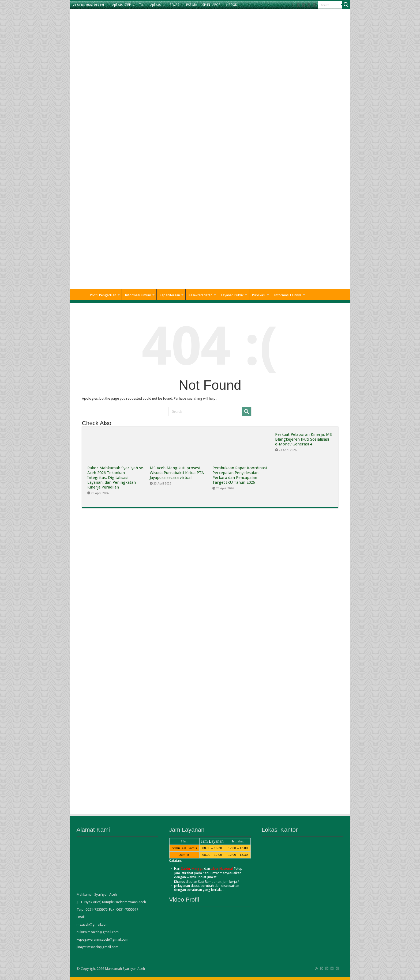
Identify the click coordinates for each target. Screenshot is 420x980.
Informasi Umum (138, 295)
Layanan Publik (232, 295)
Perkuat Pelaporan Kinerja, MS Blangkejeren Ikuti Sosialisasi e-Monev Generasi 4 (303, 439)
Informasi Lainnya (288, 295)
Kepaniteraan (170, 295)
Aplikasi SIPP (122, 5)
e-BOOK (231, 5)
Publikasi (259, 295)
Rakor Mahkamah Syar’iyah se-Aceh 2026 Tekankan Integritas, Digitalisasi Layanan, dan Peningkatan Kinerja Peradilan (116, 478)
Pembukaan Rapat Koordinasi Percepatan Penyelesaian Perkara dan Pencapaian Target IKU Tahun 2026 (240, 475)
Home (80, 294)
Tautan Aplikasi (150, 5)
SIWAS (174, 5)
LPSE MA (191, 5)
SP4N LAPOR (211, 5)
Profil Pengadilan (103, 295)
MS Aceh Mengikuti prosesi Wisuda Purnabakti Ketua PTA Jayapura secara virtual (177, 473)
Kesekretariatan (200, 295)
